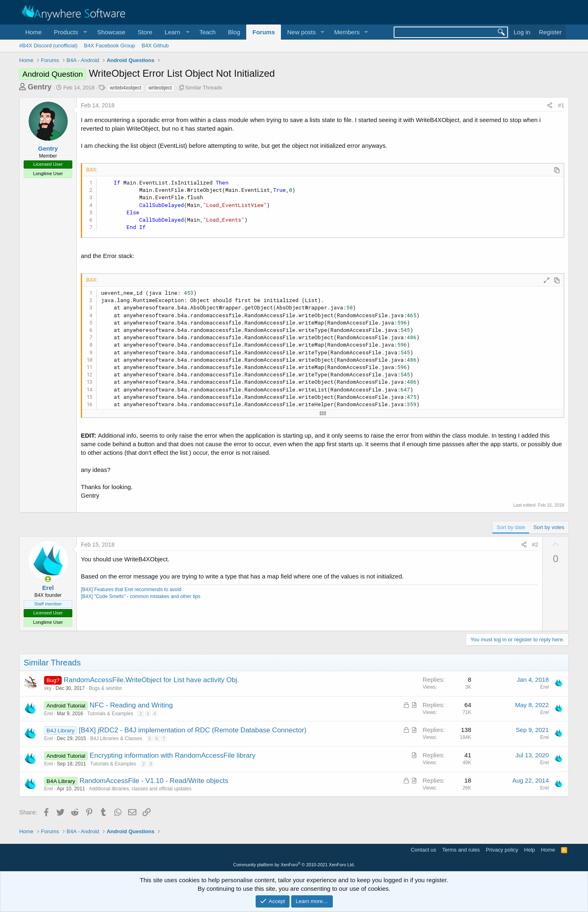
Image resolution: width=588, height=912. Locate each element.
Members (347, 32)
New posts (301, 32)
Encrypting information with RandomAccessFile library (172, 755)
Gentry (40, 87)
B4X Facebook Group (110, 46)
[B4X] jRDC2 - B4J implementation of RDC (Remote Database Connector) (193, 730)
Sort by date (511, 527)
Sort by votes (549, 527)
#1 (561, 105)
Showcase (111, 32)
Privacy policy (502, 850)
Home (33, 32)
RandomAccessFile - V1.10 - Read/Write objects (154, 781)
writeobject (160, 88)
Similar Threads (204, 88)
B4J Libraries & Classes (116, 738)
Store (145, 32)
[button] (69, 32)
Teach (207, 32)
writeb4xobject (126, 88)
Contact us (423, 850)
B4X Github (155, 46)
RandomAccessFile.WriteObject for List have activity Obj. (151, 680)
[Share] (550, 106)
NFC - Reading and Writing (131, 705)
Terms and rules (461, 850)
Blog (234, 32)
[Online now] (48, 579)
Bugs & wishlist (105, 688)
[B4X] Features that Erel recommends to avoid (131, 589)
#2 (535, 545)
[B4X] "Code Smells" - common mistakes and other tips (141, 596)
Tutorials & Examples (110, 714)
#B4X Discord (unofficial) (48, 46)
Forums (264, 32)
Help (530, 850)
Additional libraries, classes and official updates (140, 789)
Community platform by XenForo (294, 865)
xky (48, 688)
